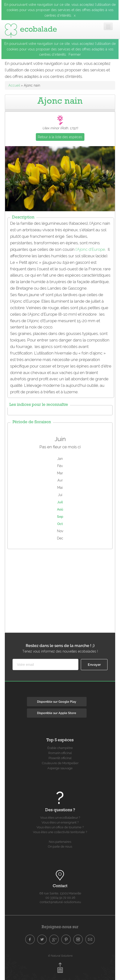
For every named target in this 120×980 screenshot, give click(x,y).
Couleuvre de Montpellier (60, 763)
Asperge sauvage (60, 768)
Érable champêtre (60, 748)
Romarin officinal (60, 753)
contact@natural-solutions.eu (60, 902)
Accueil (14, 85)
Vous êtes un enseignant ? (60, 822)
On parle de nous (60, 847)
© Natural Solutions (60, 956)
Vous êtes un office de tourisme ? (60, 827)
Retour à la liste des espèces (60, 137)
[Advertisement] (63, 590)
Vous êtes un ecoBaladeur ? (60, 818)
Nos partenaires (60, 842)
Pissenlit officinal (60, 758)
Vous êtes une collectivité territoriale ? (60, 832)
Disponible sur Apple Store (57, 713)
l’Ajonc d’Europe (90, 249)
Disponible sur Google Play (57, 702)
